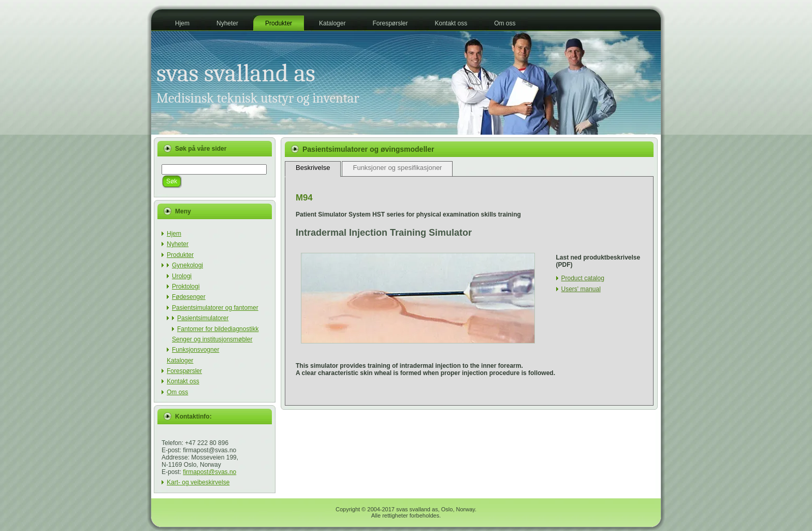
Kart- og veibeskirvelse (198, 482)
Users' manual (581, 289)
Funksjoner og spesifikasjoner (397, 168)
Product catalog (583, 278)
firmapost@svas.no (209, 472)
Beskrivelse (313, 168)
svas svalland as (236, 73)
